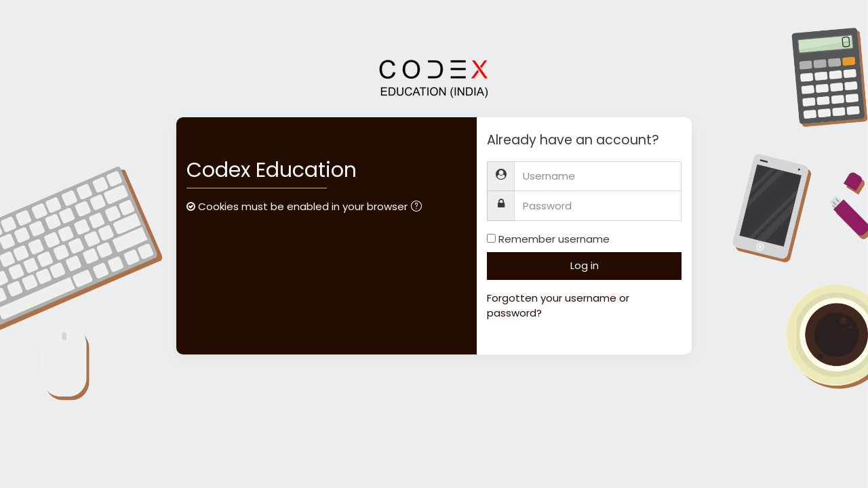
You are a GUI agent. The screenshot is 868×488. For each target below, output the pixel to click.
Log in (585, 265)
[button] (419, 208)
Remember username (554, 239)
